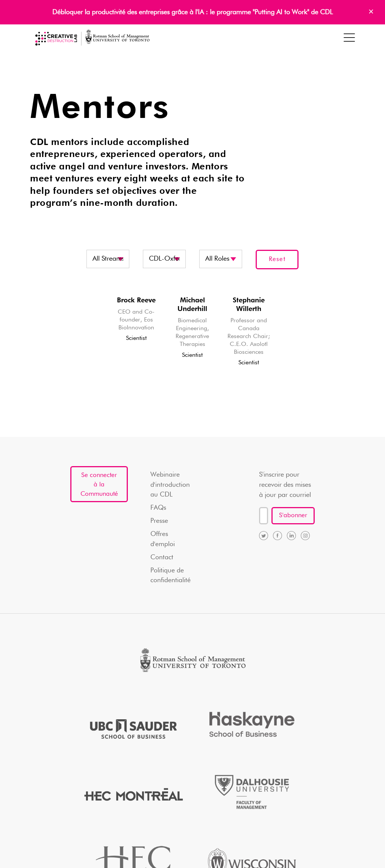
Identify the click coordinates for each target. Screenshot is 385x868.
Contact (163, 560)
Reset (277, 260)
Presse (160, 523)
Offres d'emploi (164, 541)
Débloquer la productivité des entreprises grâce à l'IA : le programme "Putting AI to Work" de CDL (192, 12)
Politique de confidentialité (172, 579)
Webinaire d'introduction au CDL (171, 486)
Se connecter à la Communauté (98, 490)
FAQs (160, 509)
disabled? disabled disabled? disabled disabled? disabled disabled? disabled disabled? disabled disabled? (221, 259)
